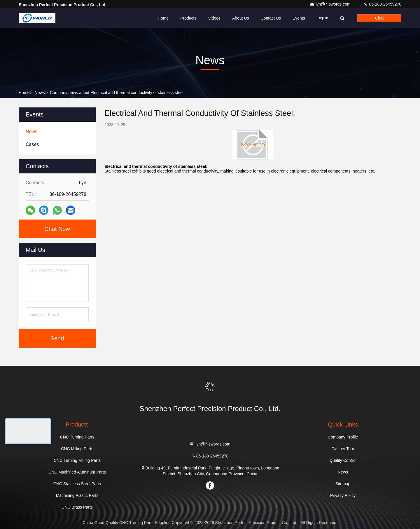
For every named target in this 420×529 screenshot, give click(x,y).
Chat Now (57, 229)
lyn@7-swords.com (331, 4)
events (299, 18)
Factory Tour (343, 449)
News (40, 93)
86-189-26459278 (382, 4)
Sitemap (343, 484)
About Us (241, 18)
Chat (379, 18)
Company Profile (343, 437)
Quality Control (343, 460)
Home (163, 18)
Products (188, 18)
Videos (214, 18)
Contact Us (271, 18)
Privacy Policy (343, 495)
